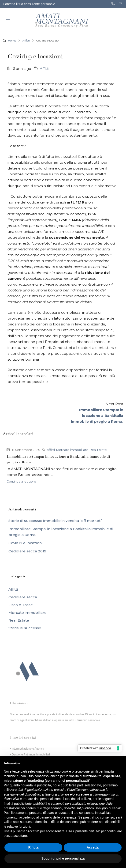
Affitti (26, 40)
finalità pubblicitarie (18, 804)
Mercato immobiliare (72, 450)
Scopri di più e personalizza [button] (63, 858)
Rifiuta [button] (33, 847)
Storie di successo (25, 628)
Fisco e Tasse (21, 605)
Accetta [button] (93, 847)
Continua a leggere (21, 481)
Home (12, 40)
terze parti (76, 785)
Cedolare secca (23, 597)
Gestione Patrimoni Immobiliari (31, 755)
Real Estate (98, 450)
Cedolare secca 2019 (27, 551)
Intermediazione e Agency (28, 749)
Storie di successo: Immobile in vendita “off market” (55, 521)
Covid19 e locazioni (25, 543)
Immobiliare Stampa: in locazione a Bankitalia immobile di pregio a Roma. (61, 532)
